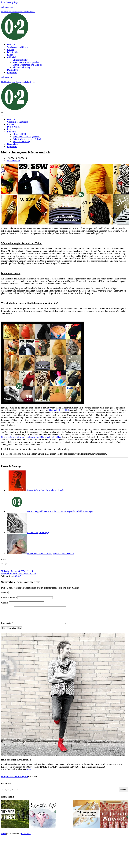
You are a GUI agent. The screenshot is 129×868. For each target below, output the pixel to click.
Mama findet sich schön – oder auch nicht (46, 490)
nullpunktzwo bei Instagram (14, 780)
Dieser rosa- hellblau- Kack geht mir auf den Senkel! (51, 554)
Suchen (123, 793)
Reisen (10, 55)
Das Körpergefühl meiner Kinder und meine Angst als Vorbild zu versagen (60, 511)
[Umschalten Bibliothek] (49, 132)
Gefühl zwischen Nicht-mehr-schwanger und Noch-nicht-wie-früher (31, 437)
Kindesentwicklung (21, 67)
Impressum (12, 72)
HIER (29, 773)
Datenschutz (13, 70)
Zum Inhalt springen (10, 2)
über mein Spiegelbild (59, 410)
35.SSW (17, 576)
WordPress (26, 837)
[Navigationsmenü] (2, 113)
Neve (3, 837)
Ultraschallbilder (20, 60)
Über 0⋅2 (11, 44)
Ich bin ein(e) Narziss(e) (38, 533)
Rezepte (11, 50)
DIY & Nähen (13, 52)
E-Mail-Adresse (9, 598)
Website (5, 603)
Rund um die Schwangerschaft (26, 62)
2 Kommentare (13, 161)
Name (5, 593)
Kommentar (7, 626)
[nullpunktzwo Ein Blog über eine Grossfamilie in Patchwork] (64, 23)
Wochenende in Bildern (18, 47)
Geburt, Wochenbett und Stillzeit (27, 65)
